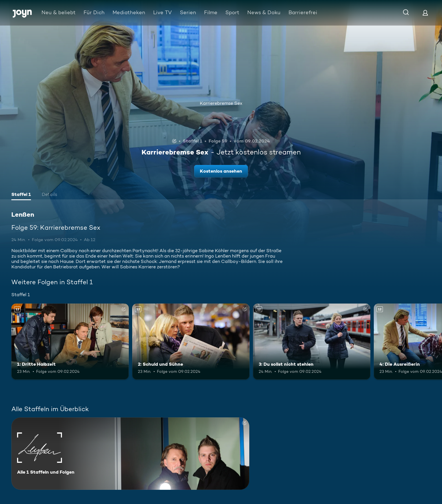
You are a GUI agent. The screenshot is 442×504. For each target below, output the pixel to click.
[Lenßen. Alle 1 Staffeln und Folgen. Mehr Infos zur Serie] (130, 454)
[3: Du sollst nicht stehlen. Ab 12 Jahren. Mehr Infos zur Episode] (312, 342)
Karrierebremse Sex (221, 103)
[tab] (21, 195)
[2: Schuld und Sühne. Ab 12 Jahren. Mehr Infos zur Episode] (191, 342)
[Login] (425, 13)
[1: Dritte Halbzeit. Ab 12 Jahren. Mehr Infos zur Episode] (70, 342)
